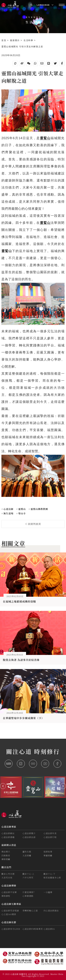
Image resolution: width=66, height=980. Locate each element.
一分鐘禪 (48, 892)
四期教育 (6, 855)
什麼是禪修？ (29, 892)
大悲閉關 (27, 855)
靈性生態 (27, 852)
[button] (3, 786)
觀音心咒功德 (8, 874)
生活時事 (29, 40)
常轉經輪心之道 (30, 911)
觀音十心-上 (28, 874)
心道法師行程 (50, 837)
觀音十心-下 (49, 874)
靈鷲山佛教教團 (39, 509)
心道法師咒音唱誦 (10, 911)
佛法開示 (6, 852)
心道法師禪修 (9, 886)
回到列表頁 (33, 524)
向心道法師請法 (51, 911)
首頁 (4, 40)
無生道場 (8, 513)
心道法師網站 (8, 833)
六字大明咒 (28, 878)
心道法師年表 (50, 833)
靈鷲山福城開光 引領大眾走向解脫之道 (22, 47)
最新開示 (15, 40)
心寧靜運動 (28, 896)
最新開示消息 (9, 845)
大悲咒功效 (7, 878)
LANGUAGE (45, 5)
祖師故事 (48, 852)
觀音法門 (6, 867)
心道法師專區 (9, 827)
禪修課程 (6, 896)
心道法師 (8, 509)
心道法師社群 (9, 922)
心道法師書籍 (8, 837)
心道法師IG (49, 929)
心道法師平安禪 (9, 892)
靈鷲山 (22, 509)
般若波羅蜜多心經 (52, 878)
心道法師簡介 (29, 833)
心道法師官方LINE (11, 929)
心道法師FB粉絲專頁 (33, 929)
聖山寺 (22, 513)
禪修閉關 (6, 859)
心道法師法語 (29, 837)
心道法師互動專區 (11, 904)
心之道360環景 (9, 914)
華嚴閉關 (48, 855)
